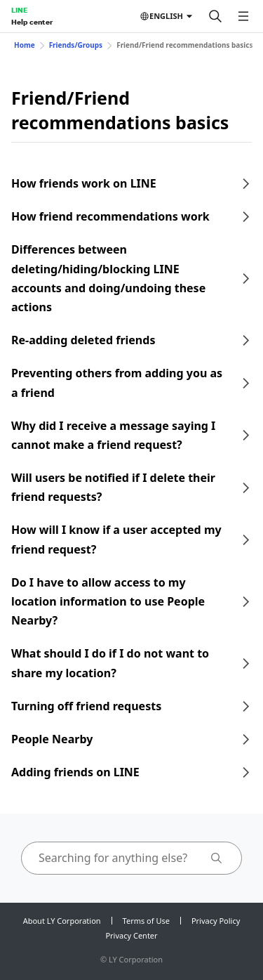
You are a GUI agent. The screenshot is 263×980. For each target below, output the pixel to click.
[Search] (215, 16)
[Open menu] (243, 16)
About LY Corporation (62, 921)
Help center (32, 22)
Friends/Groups (76, 45)
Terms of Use (146, 921)
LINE (19, 10)
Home (25, 45)
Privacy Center (131, 935)
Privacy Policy (216, 921)
